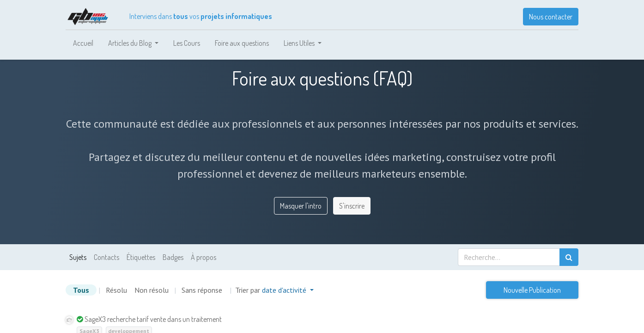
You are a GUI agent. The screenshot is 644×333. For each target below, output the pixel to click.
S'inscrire (352, 206)
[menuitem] (83, 43)
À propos (204, 257)
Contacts (106, 257)
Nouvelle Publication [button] (532, 290)
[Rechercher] (569, 257)
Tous (81, 290)
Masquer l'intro (301, 206)
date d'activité (285, 290)
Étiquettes (141, 257)
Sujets (78, 257)
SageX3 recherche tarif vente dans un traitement (153, 319)
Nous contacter (551, 17)
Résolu (116, 290)
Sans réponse (202, 290)
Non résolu (152, 290)
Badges (173, 257)
